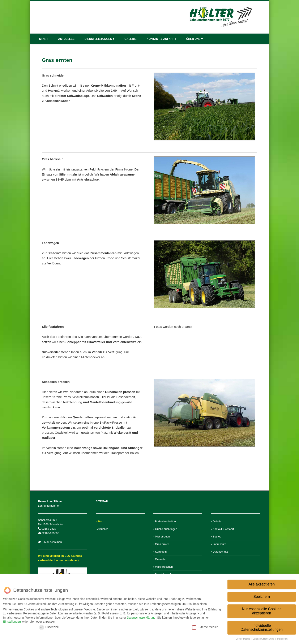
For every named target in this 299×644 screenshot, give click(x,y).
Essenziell (49, 626)
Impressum (282, 637)
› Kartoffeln (160, 552)
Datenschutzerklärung (141, 616)
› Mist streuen (162, 537)
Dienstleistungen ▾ (99, 39)
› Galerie (216, 521)
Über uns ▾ (195, 39)
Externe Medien (205, 626)
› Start (100, 521)
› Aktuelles (102, 529)
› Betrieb (216, 537)
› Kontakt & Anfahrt (223, 529)
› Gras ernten (161, 544)
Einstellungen (12, 620)
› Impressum (219, 544)
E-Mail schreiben (52, 542)
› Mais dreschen (163, 567)
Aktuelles (66, 39)
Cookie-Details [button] (243, 637)
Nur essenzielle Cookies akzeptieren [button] (262, 610)
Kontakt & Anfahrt (161, 39)
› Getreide (159, 559)
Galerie (131, 39)
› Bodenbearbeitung (165, 521)
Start (44, 39)
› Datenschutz (219, 552)
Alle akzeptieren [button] (262, 583)
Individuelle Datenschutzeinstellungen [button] (262, 626)
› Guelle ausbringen (165, 529)
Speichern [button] (262, 595)
